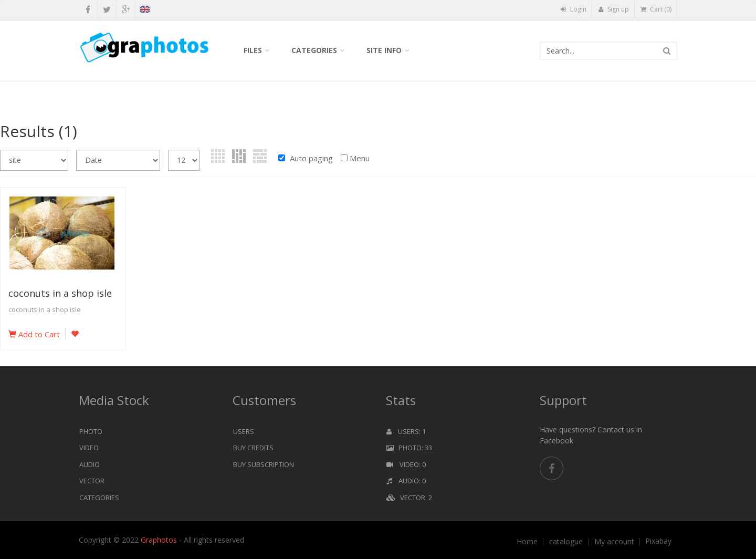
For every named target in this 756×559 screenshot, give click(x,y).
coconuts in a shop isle (60, 293)
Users (244, 431)
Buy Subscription (264, 464)
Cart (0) (656, 9)
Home (527, 542)
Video (89, 448)
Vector (92, 481)
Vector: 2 (409, 498)
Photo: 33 (409, 448)
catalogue (566, 542)
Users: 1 (406, 431)
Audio (90, 464)
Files (253, 50)
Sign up (613, 9)
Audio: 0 (406, 481)
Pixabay (658, 541)
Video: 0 (406, 464)
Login (574, 9)
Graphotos (160, 540)
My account (614, 542)
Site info (384, 50)
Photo (91, 431)
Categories (314, 50)
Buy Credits (253, 448)
